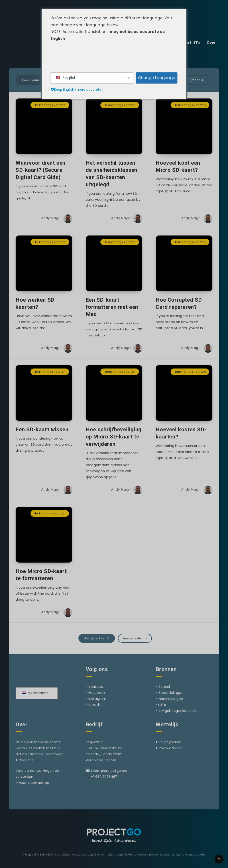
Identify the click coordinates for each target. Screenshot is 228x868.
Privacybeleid (170, 742)
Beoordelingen (171, 693)
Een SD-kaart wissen (42, 430)
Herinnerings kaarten (50, 105)
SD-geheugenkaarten (177, 711)
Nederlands (35, 693)
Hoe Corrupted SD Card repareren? (179, 303)
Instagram (97, 699)
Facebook (97, 693)
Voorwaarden (170, 748)
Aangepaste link (135, 638)
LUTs (162, 705)
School (164, 687)
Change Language (157, 78)
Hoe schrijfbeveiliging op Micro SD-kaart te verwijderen (114, 437)
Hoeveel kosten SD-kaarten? (181, 433)
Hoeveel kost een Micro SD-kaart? (178, 166)
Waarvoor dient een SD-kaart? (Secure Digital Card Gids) (41, 170)
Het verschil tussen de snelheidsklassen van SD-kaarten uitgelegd (112, 174)
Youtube (96, 687)
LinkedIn (95, 705)
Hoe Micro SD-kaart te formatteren (41, 575)
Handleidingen (171, 699)
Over (211, 43)
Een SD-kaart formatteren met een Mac (112, 307)
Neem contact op (34, 783)
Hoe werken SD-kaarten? (36, 303)
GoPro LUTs (188, 43)
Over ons (26, 760)
